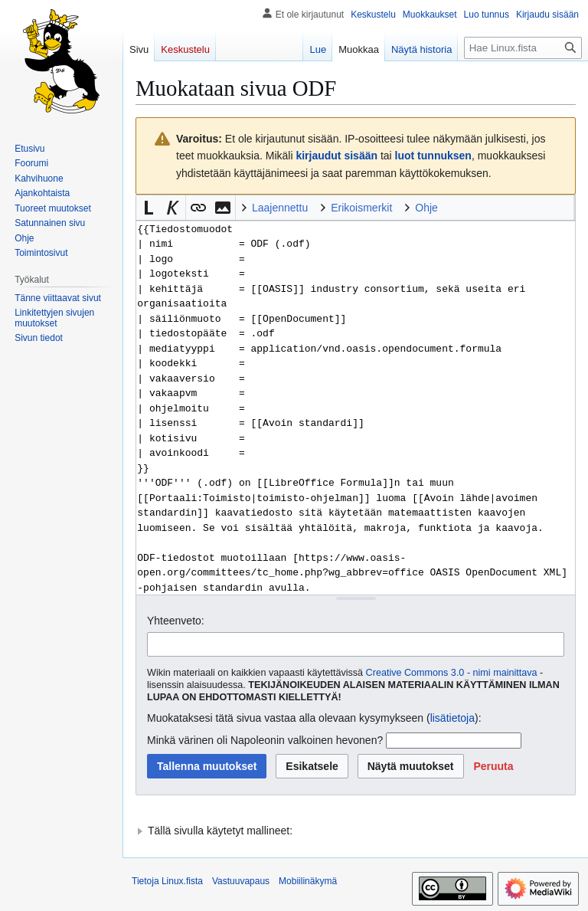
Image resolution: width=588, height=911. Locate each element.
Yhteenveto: (176, 621)
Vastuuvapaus (241, 881)
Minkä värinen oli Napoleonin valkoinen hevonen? (265, 740)
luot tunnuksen (433, 156)
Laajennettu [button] (280, 208)
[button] (149, 208)
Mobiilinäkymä (308, 881)
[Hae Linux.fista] (523, 48)
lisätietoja (452, 718)
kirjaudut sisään (336, 156)
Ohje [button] (426, 208)
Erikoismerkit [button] (361, 208)
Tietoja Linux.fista (167, 881)
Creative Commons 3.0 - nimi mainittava (452, 673)
